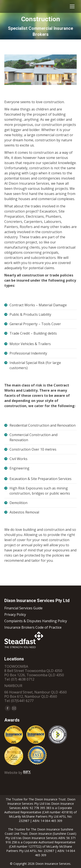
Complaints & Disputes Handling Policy (36, 621)
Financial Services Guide (23, 608)
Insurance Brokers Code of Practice (33, 627)
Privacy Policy (15, 614)
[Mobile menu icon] (72, 6)
